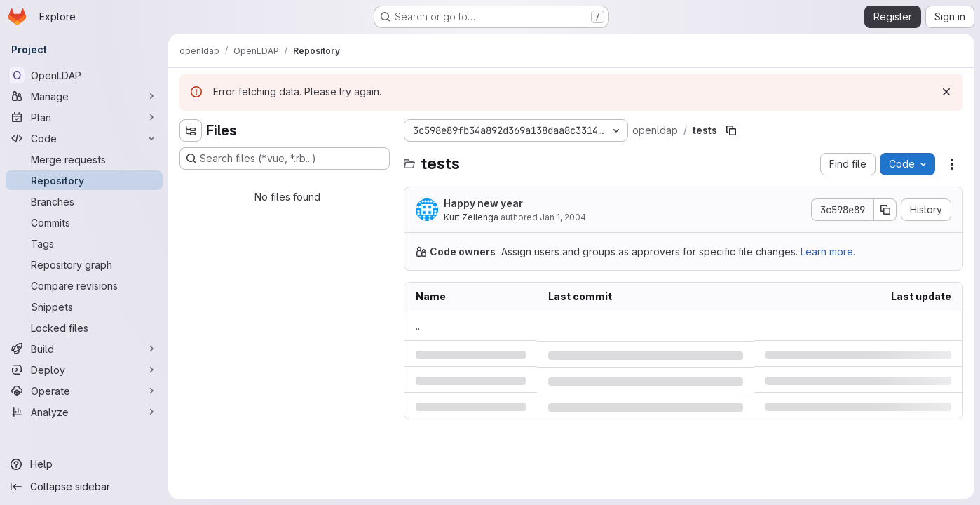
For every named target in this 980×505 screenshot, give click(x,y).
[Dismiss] (946, 92)
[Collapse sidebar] (84, 487)
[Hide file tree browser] (191, 130)
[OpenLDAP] (84, 75)
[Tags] (84, 243)
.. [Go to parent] (418, 326)
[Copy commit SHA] (885, 210)
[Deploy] (84, 370)
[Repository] (84, 180)
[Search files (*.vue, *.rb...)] (285, 159)
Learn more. (828, 251)
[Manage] (84, 96)
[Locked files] (84, 328)
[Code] (84, 138)
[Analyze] (84, 412)
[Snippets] (84, 307)
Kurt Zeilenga (471, 217)
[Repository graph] (84, 264)
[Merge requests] (84, 159)
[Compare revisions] (84, 285)
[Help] (84, 464)
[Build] (84, 349)
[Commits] (84, 222)
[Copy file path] (731, 130)
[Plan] (84, 117)
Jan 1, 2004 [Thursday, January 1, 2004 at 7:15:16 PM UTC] (563, 217)
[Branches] (84, 201)
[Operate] (84, 391)
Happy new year (483, 203)
